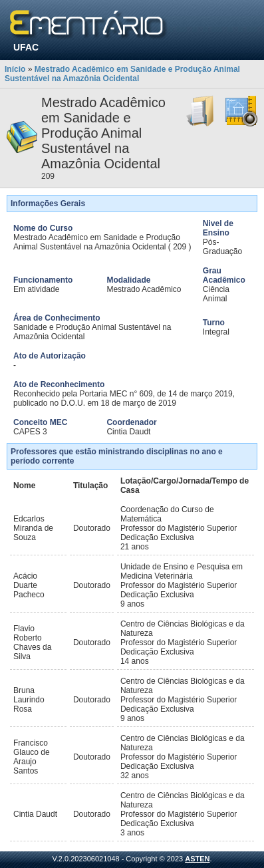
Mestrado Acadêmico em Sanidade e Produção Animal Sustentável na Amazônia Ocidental (122, 74)
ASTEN (197, 859)
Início (15, 69)
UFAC (26, 47)
